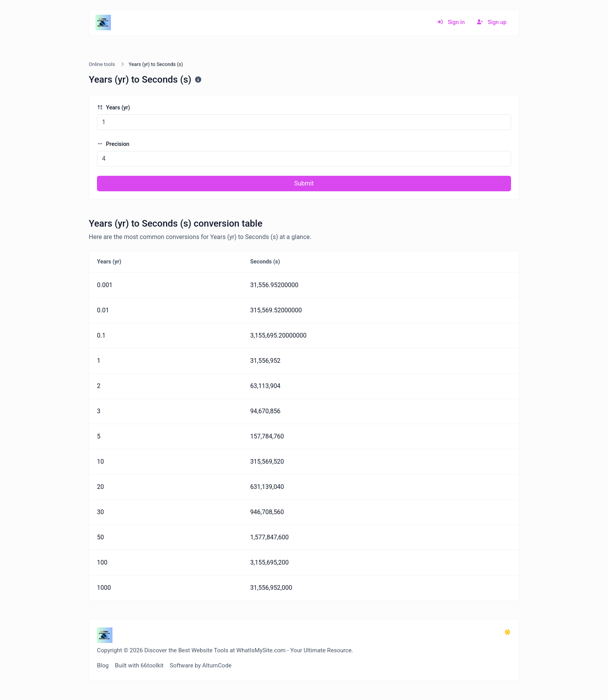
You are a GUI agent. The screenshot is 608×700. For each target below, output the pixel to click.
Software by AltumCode (201, 665)
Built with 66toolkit (139, 665)
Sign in (451, 22)
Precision (113, 144)
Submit (304, 183)
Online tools (102, 64)
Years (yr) (113, 108)
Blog (103, 665)
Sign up (492, 22)
